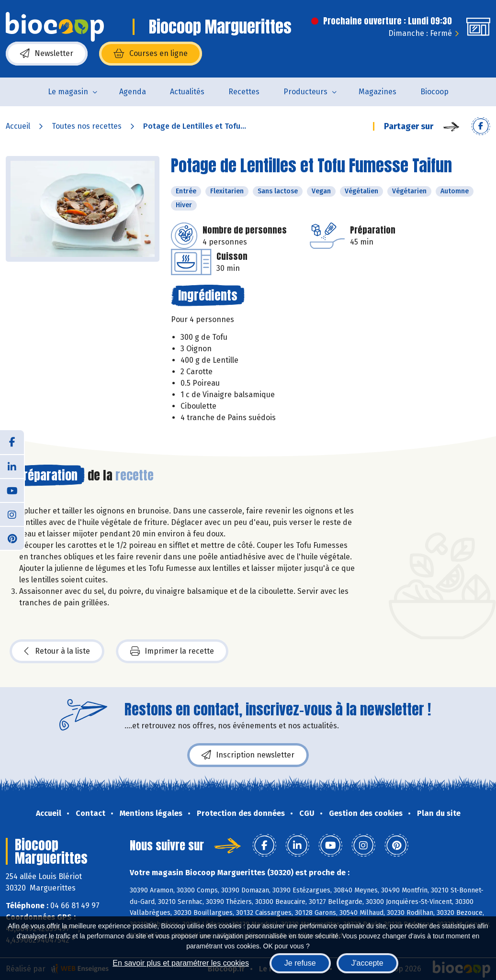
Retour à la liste (57, 651)
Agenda (133, 92)
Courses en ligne (151, 54)
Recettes (244, 92)
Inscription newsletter (248, 755)
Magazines (378, 92)
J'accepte (367, 963)
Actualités (187, 92)
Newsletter (47, 54)
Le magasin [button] (68, 92)
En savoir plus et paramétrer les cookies (181, 963)
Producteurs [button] (305, 92)
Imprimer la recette (172, 651)
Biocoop (434, 92)
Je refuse (300, 963)
